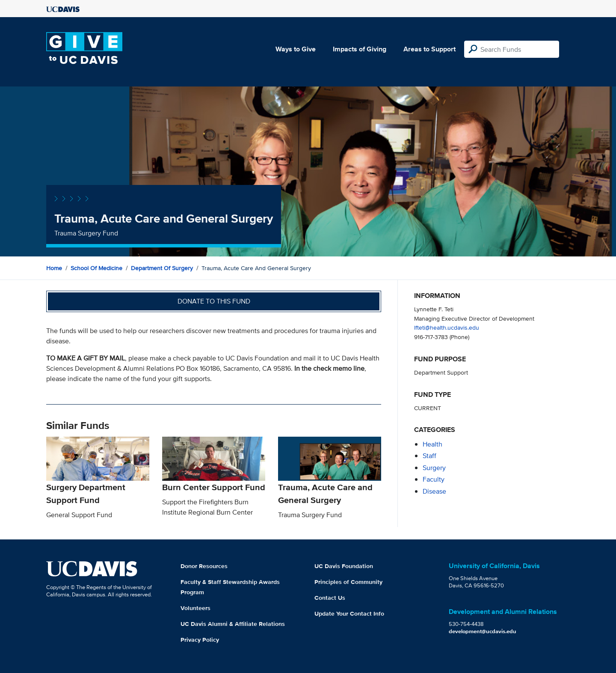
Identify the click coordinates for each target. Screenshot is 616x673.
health (432, 444)
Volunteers (195, 608)
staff (429, 456)
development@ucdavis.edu (483, 631)
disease (434, 491)
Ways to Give (296, 49)
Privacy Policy (200, 640)
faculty (434, 479)
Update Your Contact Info (349, 613)
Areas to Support (429, 49)
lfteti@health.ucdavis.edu (447, 327)
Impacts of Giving (360, 49)
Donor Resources (204, 566)
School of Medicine (96, 268)
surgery (434, 468)
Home (54, 268)
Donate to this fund (214, 301)
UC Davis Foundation (344, 566)
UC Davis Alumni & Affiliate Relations (233, 624)
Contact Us (330, 598)
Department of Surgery (162, 268)
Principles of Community (348, 582)
